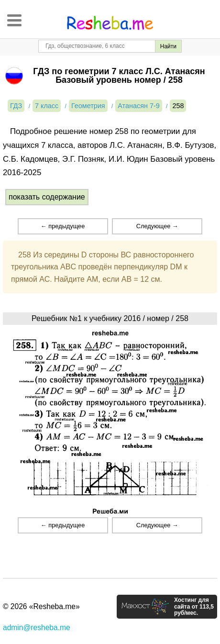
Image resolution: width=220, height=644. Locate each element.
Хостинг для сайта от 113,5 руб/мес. (194, 607)
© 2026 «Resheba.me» (41, 606)
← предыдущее (63, 226)
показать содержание (47, 197)
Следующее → (157, 226)
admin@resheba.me (37, 627)
